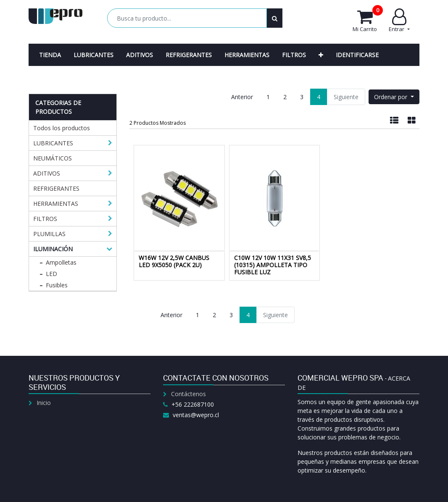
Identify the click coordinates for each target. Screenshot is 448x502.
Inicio (44, 403)
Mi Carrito (368, 21)
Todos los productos (62, 128)
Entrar (399, 21)
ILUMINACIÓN (53, 249)
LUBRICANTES (53, 143)
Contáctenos (188, 394)
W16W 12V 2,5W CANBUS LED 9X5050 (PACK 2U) (174, 261)
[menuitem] (50, 55)
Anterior (242, 97)
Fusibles (57, 285)
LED (51, 274)
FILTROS (45, 219)
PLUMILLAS (49, 234)
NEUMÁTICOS (53, 158)
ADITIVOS (47, 173)
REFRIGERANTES (56, 188)
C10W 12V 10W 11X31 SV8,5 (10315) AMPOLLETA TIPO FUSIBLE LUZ (273, 265)
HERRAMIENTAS (56, 204)
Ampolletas (61, 262)
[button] (321, 55)
